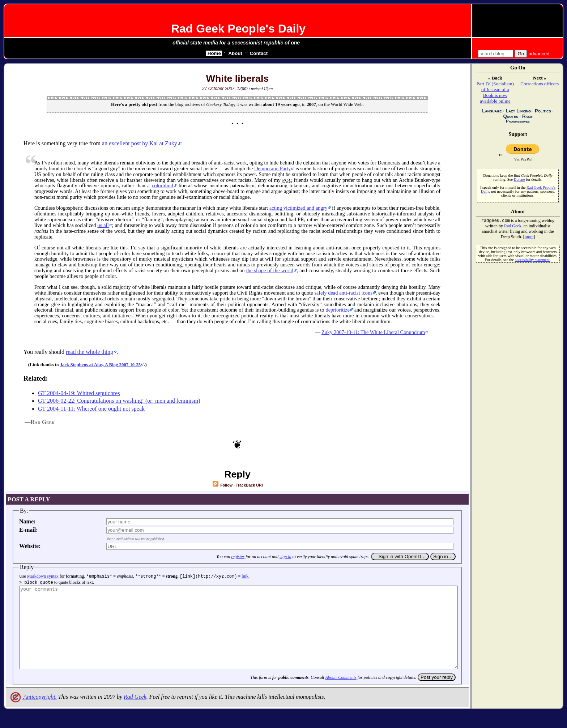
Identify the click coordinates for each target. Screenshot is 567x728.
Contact (259, 53)
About (235, 53)
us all (103, 225)
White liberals (237, 78)
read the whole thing (89, 352)
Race (527, 116)
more (529, 237)
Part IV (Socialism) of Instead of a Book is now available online (495, 92)
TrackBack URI (249, 485)
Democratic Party (272, 168)
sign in (285, 557)
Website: (30, 546)
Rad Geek (135, 712)
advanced (539, 54)
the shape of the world (270, 270)
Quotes (510, 116)
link (245, 576)
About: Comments (341, 693)
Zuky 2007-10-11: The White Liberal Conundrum (373, 332)
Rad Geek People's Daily (238, 29)
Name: (27, 521)
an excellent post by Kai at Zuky (140, 143)
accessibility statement (532, 260)
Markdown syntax (43, 576)
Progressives (518, 121)
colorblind (163, 185)
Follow (222, 485)
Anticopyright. (33, 712)
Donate (519, 179)
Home (214, 53)
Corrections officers (540, 84)
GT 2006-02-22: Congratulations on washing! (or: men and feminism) (119, 401)
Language (492, 111)
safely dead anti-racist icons (343, 293)
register (238, 557)
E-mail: (29, 530)
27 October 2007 (218, 89)
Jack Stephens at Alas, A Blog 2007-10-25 (101, 365)
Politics (543, 111)
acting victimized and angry (299, 208)
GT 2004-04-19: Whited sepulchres (79, 393)
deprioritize (337, 310)
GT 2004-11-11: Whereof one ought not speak (91, 409)
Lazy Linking (518, 111)
